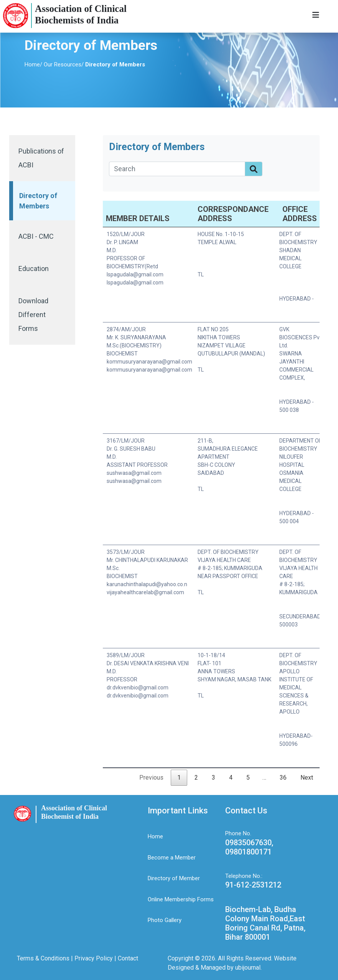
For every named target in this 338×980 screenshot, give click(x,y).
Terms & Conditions (44, 958)
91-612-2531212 (253, 885)
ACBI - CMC (36, 236)
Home (32, 64)
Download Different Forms (33, 315)
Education (34, 269)
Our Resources (63, 64)
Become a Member (172, 858)
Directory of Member (174, 878)
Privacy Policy (93, 958)
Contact (128, 958)
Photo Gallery (165, 920)
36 (283, 778)
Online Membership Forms (181, 899)
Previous (151, 778)
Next (307, 778)
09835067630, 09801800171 (249, 847)
